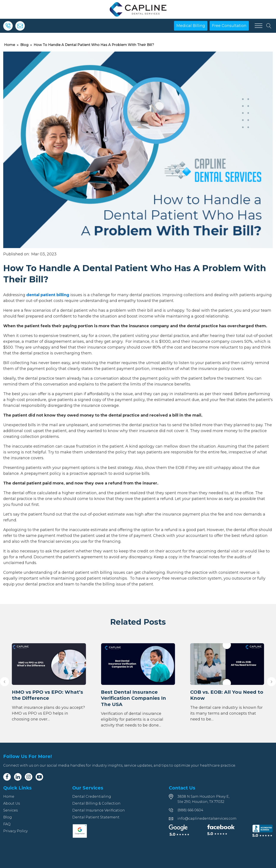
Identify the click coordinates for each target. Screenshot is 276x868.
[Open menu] (259, 26)
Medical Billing (191, 26)
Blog (24, 45)
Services (10, 810)
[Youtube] (39, 777)
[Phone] (8, 26)
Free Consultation (229, 26)
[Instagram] (29, 777)
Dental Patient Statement (96, 817)
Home (10, 45)
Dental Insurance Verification (99, 810)
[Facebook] (7, 777)
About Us (12, 803)
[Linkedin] (18, 777)
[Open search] (269, 26)
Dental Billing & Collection (96, 803)
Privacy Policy (15, 831)
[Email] (20, 26)
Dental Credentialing (92, 796)
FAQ (7, 824)
